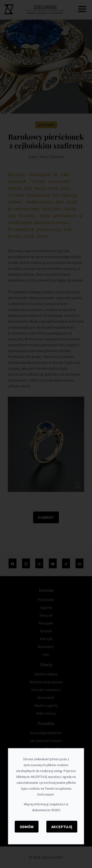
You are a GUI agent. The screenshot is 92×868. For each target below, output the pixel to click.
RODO (56, 810)
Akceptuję (62, 827)
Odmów (27, 827)
